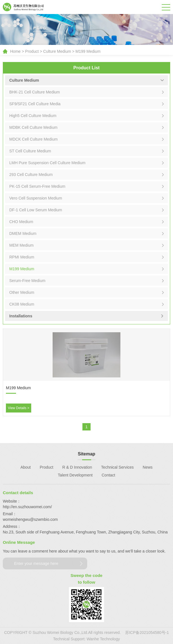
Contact (108, 475)
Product (32, 51)
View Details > (19, 408)
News (148, 467)
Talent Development (75, 475)
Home (15, 51)
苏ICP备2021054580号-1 (147, 632)
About (26, 467)
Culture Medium (57, 51)
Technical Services (117, 467)
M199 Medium (88, 51)
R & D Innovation (77, 467)
